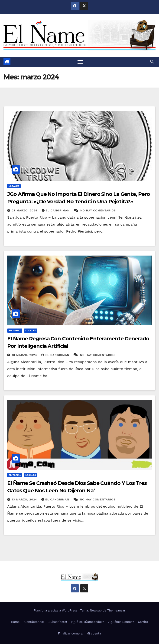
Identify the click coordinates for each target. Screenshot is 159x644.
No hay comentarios (98, 210)
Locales (14, 186)
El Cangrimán (56, 210)
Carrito (143, 622)
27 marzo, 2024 (25, 210)
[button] (152, 62)
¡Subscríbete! (57, 622)
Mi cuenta (94, 633)
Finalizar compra (70, 633)
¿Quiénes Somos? (121, 622)
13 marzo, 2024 (25, 499)
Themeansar (116, 610)
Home (15, 622)
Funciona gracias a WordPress (56, 610)
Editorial (15, 330)
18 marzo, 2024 (25, 355)
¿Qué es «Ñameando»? (87, 622)
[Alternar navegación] (80, 62)
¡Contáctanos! (34, 622)
